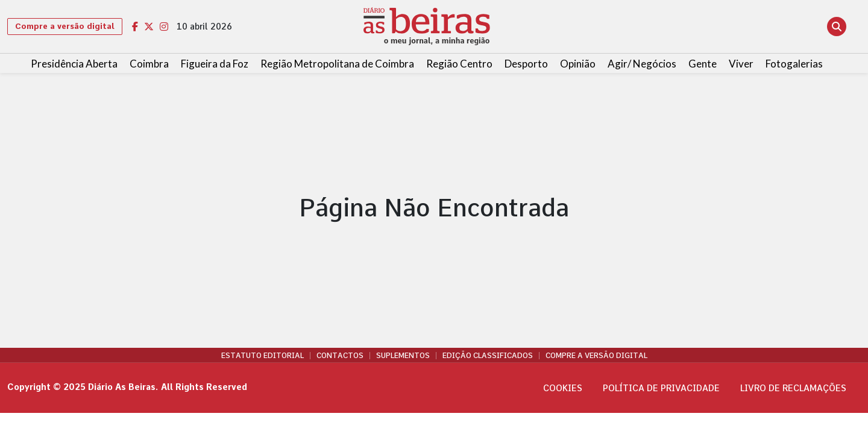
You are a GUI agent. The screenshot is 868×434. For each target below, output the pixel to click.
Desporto (526, 64)
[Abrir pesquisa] (837, 27)
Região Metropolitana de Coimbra (337, 64)
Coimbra (149, 64)
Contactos (340, 356)
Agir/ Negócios (642, 64)
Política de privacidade (661, 388)
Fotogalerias (794, 64)
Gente (703, 64)
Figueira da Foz (215, 64)
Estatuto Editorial (263, 356)
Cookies (563, 388)
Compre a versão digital (65, 26)
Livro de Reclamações (793, 388)
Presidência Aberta (74, 64)
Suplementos (403, 356)
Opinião (578, 64)
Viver (741, 64)
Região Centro (459, 64)
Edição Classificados (488, 356)
